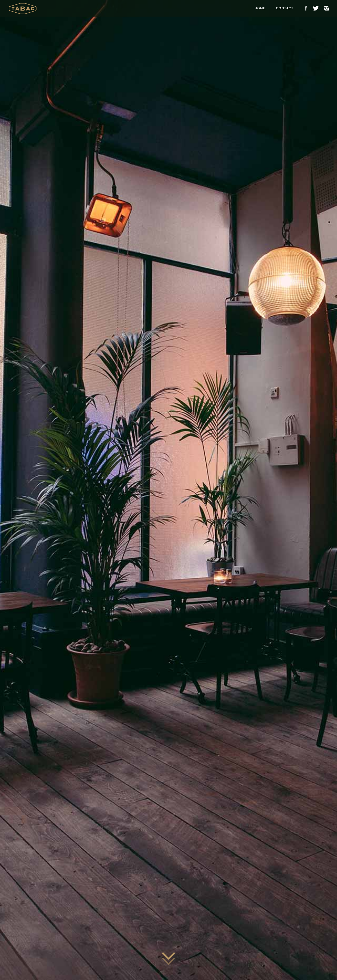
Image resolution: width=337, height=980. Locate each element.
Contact (285, 8)
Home (260, 8)
